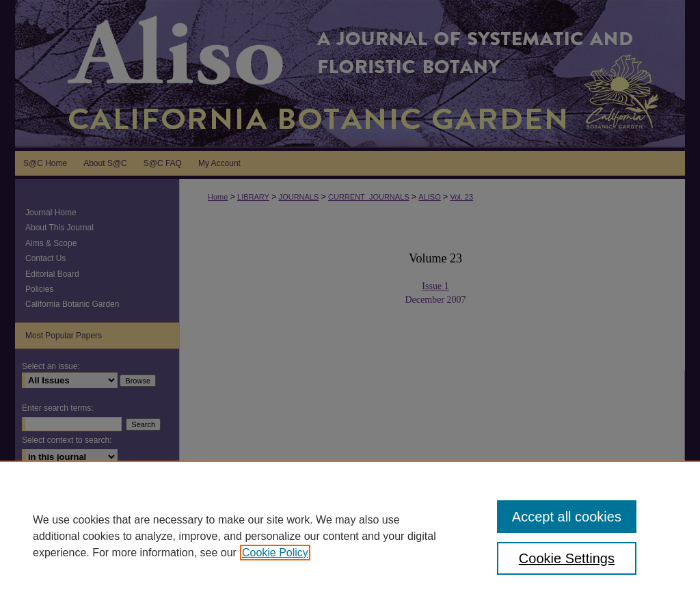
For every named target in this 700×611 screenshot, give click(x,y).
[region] (350, 536)
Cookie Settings (567, 558)
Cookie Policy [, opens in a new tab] (275, 553)
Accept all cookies (567, 517)
